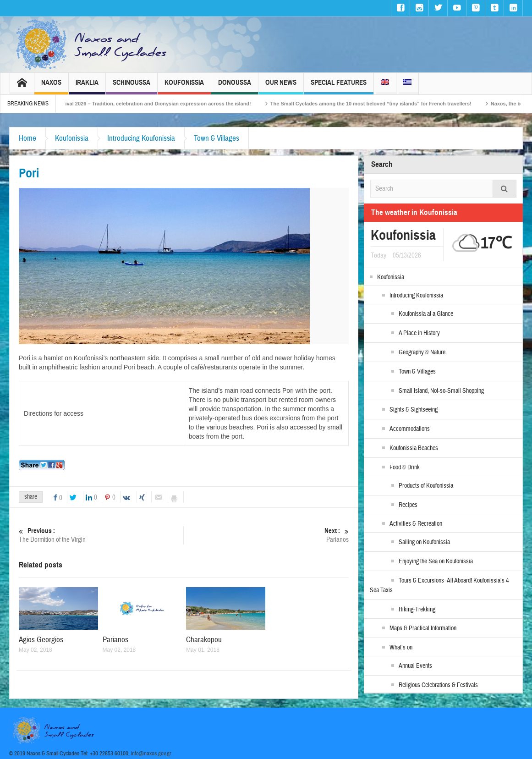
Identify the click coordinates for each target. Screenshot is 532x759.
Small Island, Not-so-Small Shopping (441, 391)
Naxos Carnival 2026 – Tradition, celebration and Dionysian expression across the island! (155, 104)
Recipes (408, 505)
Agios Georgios (41, 640)
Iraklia (87, 86)
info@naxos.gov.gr (151, 753)
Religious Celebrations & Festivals (438, 685)
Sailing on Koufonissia (424, 542)
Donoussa (235, 86)
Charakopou (204, 640)
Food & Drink (405, 467)
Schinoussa (132, 86)
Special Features (339, 86)
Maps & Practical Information (423, 628)
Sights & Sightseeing (414, 410)
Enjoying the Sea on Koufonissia (436, 561)
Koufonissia (184, 86)
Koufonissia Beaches (414, 448)
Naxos (51, 86)
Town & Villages (217, 138)
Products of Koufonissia (426, 486)
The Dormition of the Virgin (101, 535)
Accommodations (410, 429)
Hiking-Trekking (417, 610)
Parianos (266, 535)
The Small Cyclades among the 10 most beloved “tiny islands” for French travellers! (381, 104)
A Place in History (419, 333)
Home (27, 138)
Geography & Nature (422, 352)
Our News (281, 86)
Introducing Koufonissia (141, 138)
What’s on (401, 648)
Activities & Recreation (416, 524)
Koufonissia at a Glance (426, 314)
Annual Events (415, 666)
